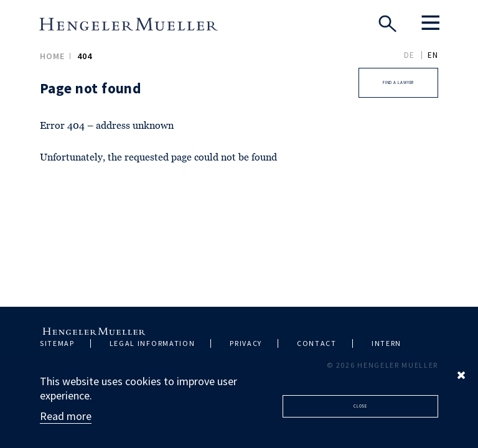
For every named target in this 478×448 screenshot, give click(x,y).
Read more (66, 416)
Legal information (152, 343)
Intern (387, 343)
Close (361, 406)
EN (433, 55)
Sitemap (57, 343)
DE (409, 55)
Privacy (246, 343)
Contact (317, 343)
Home (52, 56)
